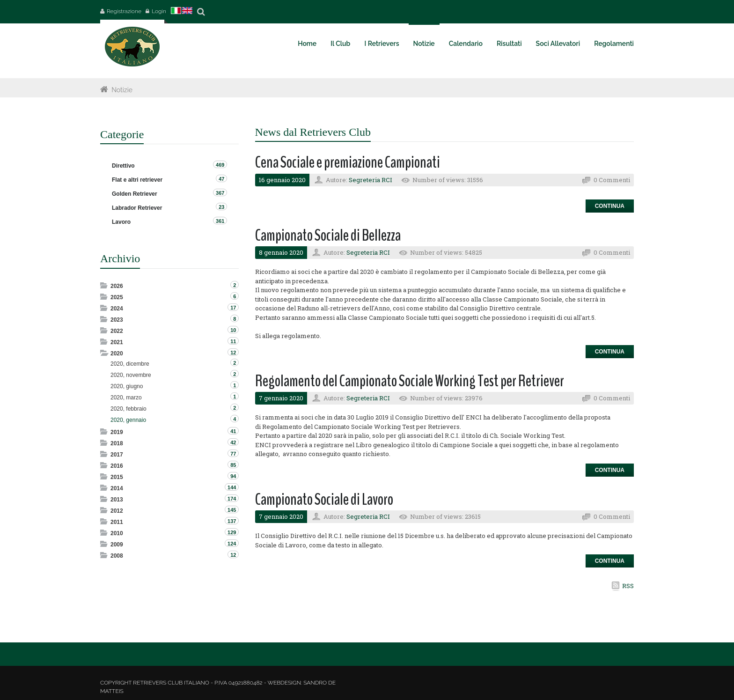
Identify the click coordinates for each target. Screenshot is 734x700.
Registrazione (124, 11)
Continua (610, 206)
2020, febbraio (128, 409)
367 (220, 193)
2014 (117, 488)
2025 (117, 297)
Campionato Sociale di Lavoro (324, 499)
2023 (117, 320)
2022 (117, 331)
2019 (117, 432)
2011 (117, 522)
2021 (117, 342)
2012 (117, 511)
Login (159, 11)
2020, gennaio (128, 420)
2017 (117, 455)
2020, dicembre (130, 364)
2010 (117, 533)
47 (221, 179)
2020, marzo (126, 398)
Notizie (122, 90)
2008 (117, 556)
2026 (117, 286)
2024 (117, 309)
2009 (117, 545)
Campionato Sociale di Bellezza (328, 235)
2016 (117, 466)
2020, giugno (127, 386)
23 (221, 207)
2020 (117, 354)
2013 (117, 500)
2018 (117, 443)
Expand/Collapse (105, 285)
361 (220, 221)
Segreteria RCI (371, 180)
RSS (628, 586)
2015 (117, 477)
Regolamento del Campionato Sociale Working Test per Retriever (410, 381)
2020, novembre (131, 375)
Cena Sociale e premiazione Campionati (348, 162)
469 (220, 165)
